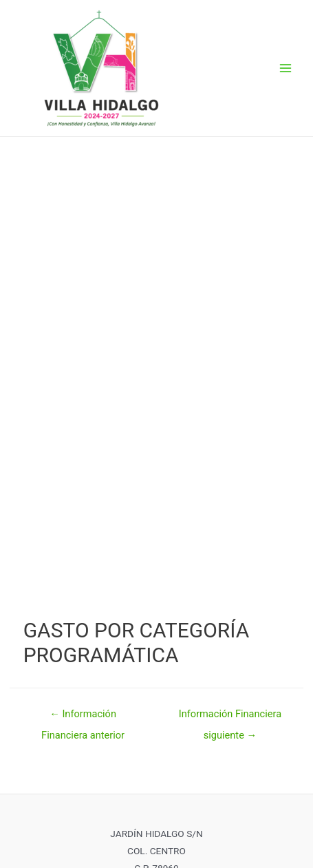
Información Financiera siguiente (230, 717)
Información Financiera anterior (83, 717)
